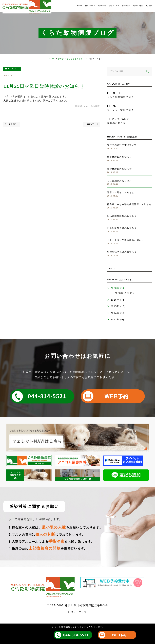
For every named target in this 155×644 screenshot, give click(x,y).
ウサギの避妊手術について (122, 145)
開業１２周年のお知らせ (121, 192)
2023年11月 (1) (124, 293)
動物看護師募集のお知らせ (122, 216)
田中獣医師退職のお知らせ (122, 228)
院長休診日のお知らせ (119, 157)
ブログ (61, 59)
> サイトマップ (78, 612)
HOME (52, 59)
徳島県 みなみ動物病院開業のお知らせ (129, 204)
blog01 (12, 69)
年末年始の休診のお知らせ (122, 252)
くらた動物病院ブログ (77, 59)
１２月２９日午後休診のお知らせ (125, 240)
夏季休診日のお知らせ (119, 169)
